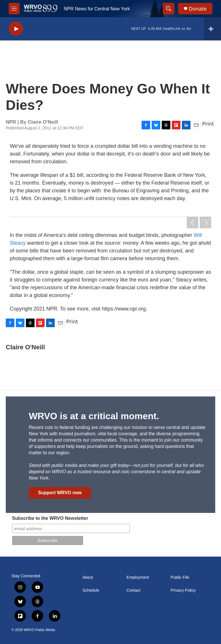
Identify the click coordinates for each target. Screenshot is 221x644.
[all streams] (213, 29)
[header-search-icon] (169, 9)
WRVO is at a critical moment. (94, 416)
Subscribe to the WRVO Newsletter (50, 518)
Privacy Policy (183, 590)
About (88, 577)
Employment (138, 577)
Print (208, 124)
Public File (180, 577)
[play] (16, 29)
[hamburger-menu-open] (14, 9)
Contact (134, 590)
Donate (198, 9)
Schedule (91, 590)
